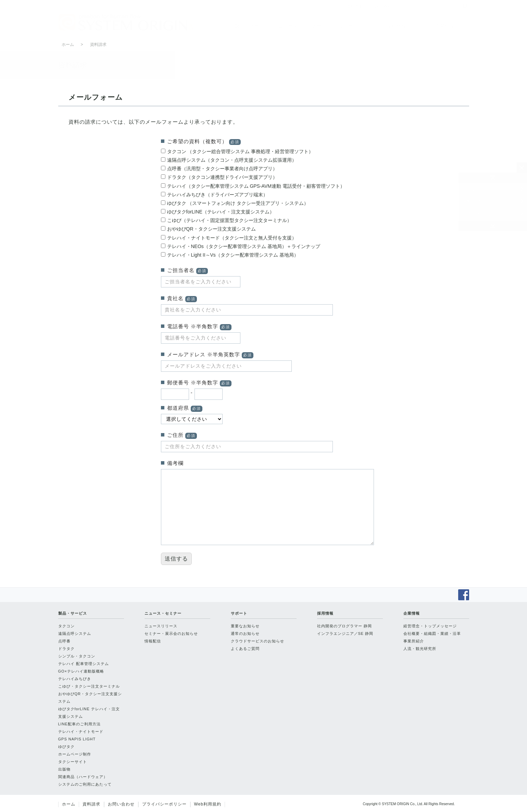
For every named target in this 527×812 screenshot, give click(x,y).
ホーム (470, 189)
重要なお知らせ (245, 626)
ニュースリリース (161, 626)
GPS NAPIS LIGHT (77, 739)
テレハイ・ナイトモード (81, 731)
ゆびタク (66, 747)
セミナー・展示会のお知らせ (171, 633)
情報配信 (153, 641)
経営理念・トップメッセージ (430, 626)
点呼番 (64, 641)
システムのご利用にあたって (85, 784)
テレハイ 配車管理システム (84, 664)
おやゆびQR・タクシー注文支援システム (90, 698)
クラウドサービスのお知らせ (258, 641)
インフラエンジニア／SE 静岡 (345, 633)
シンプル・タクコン (77, 656)
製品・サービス (252, 26)
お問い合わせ (477, 214)
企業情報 (445, 26)
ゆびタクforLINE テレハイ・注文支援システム (89, 713)
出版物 (64, 769)
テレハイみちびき (75, 679)
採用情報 (397, 26)
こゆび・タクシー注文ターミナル (89, 686)
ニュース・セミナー (300, 26)
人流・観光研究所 (420, 649)
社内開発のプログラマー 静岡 (344, 626)
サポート (348, 26)
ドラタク (66, 649)
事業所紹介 (414, 641)
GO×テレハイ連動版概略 (81, 671)
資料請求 (472, 201)
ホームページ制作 (75, 754)
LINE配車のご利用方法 (79, 724)
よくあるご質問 (245, 649)
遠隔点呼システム (75, 633)
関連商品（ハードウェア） (83, 777)
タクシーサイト (73, 762)
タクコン (66, 626)
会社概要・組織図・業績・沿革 (432, 633)
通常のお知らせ (245, 633)
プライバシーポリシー (164, 804)
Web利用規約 (208, 804)
